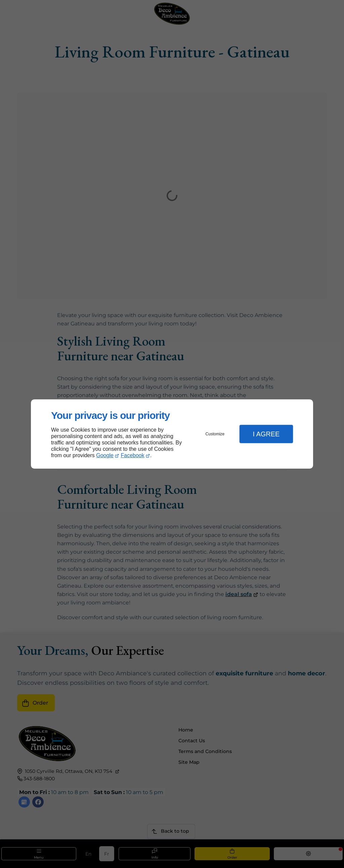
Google (105, 455)
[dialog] (172, 434)
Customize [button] (215, 434)
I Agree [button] (266, 434)
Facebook (133, 455)
